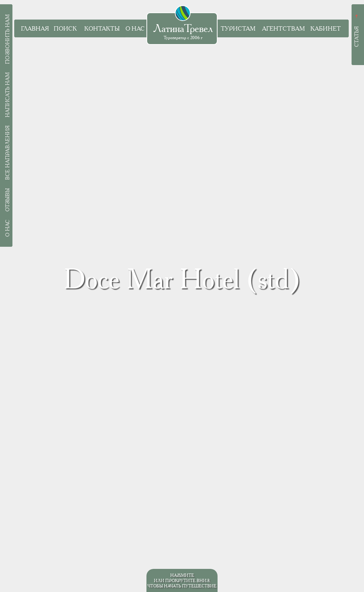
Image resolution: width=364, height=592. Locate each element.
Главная (35, 29)
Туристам (238, 29)
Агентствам (283, 29)
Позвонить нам (7, 39)
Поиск (65, 29)
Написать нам (7, 95)
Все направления (7, 153)
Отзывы (7, 200)
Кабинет (326, 29)
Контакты (102, 29)
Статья (357, 37)
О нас (135, 29)
